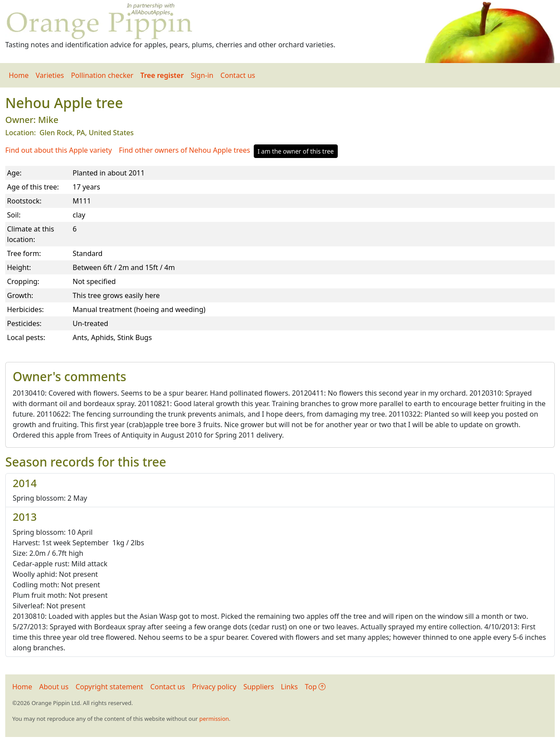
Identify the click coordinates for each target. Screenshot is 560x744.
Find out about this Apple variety (59, 150)
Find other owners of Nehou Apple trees (185, 150)
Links (289, 687)
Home (19, 75)
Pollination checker (102, 75)
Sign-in (202, 75)
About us (54, 687)
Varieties (50, 75)
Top (315, 687)
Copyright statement (110, 687)
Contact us (238, 75)
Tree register (162, 75)
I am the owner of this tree (296, 151)
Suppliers (259, 687)
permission (214, 719)
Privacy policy (214, 687)
